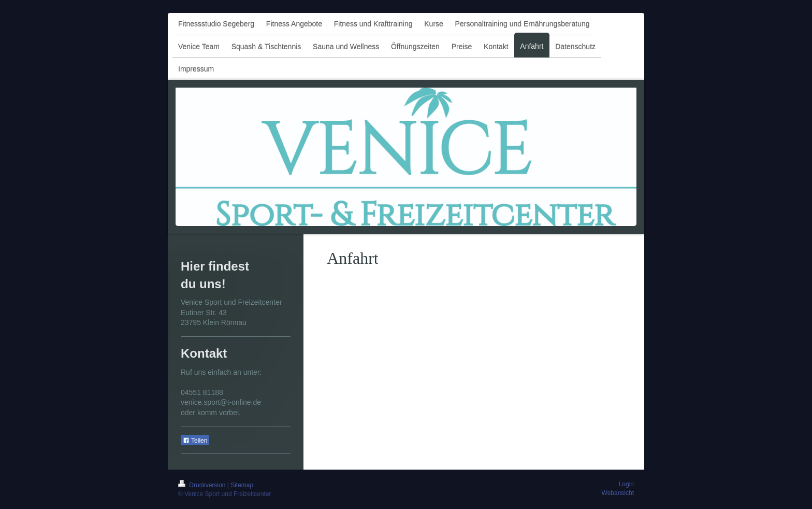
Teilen (195, 441)
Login (626, 484)
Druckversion (203, 485)
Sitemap (242, 485)
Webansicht (618, 493)
